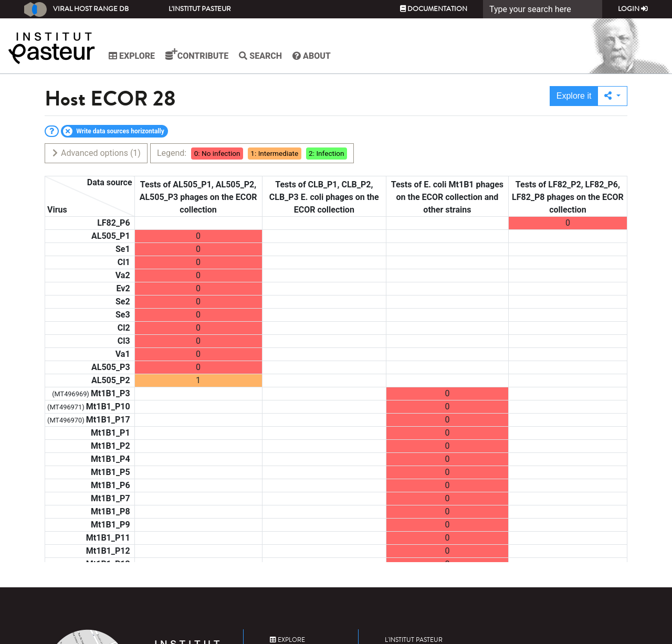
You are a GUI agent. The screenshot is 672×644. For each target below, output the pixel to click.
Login (633, 9)
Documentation (434, 9)
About (312, 56)
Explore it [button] (574, 96)
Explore (132, 56)
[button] (612, 96)
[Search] (543, 9)
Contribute (197, 55)
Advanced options (96, 153)
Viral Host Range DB (76, 9)
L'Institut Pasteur (200, 9)
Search (260, 56)
